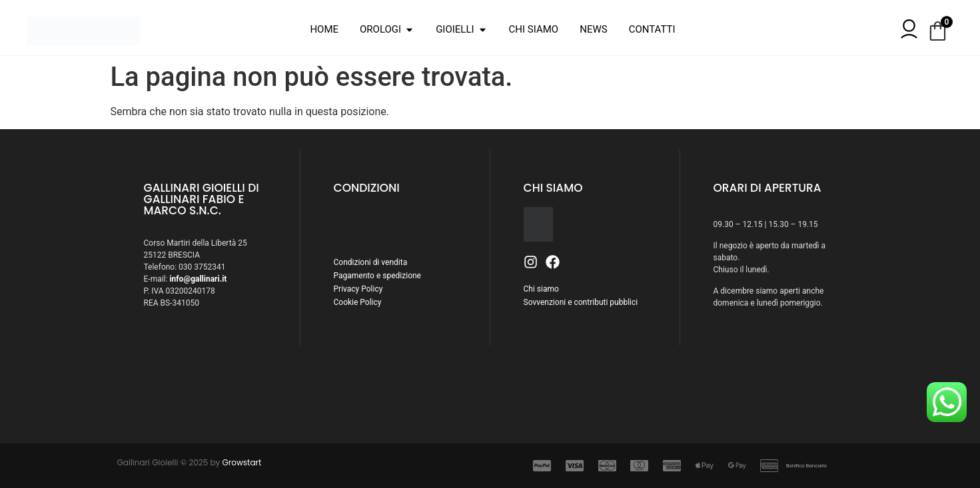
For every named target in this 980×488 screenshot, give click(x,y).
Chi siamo (541, 289)
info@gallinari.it (198, 279)
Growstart (242, 462)
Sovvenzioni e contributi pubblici (581, 302)
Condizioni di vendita (371, 262)
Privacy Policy (358, 289)
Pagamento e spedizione (377, 276)
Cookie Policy (358, 302)
